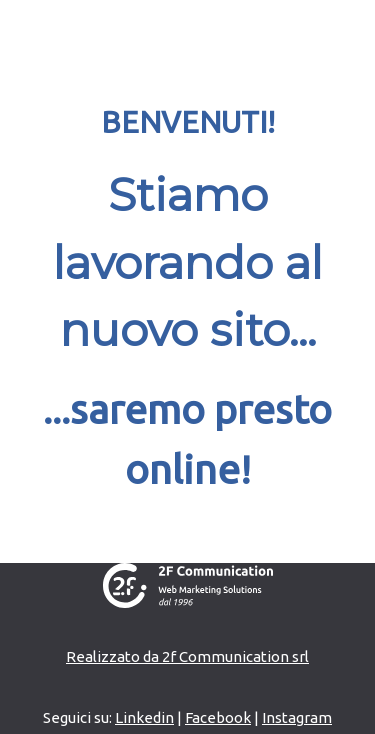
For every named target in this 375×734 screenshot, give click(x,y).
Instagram (297, 717)
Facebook (218, 717)
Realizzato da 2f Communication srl (187, 656)
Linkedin (144, 717)
